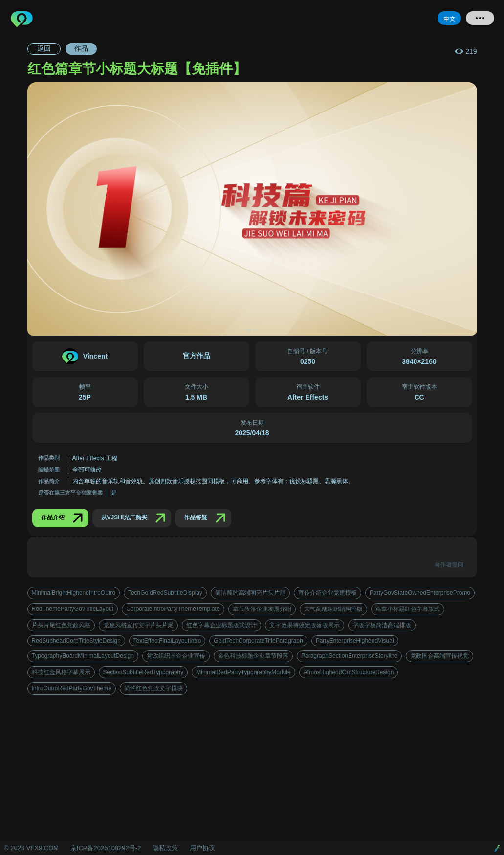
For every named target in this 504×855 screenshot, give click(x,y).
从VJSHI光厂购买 (136, 518)
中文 (449, 18)
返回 (44, 48)
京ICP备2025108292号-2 (106, 848)
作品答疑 (207, 518)
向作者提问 (449, 565)
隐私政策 (165, 848)
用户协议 (202, 848)
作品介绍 (64, 518)
